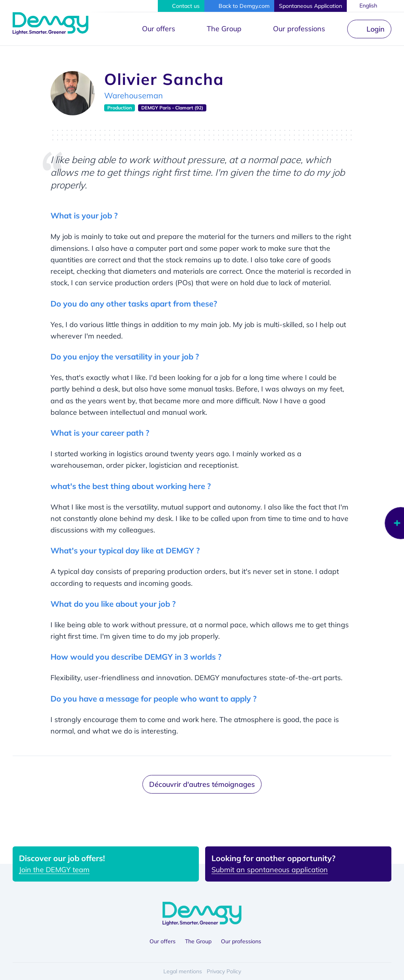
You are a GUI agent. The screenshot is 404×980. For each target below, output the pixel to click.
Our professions (299, 29)
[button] (181, 6)
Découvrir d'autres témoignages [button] (202, 784)
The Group (224, 29)
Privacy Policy (224, 971)
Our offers (159, 29)
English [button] (369, 6)
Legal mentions (183, 971)
